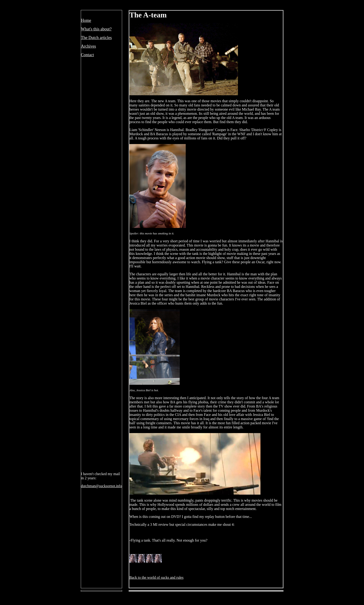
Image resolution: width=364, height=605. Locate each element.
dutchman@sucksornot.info (102, 486)
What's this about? (96, 29)
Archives (89, 46)
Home (86, 20)
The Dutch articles (96, 38)
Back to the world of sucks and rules (156, 577)
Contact (88, 55)
